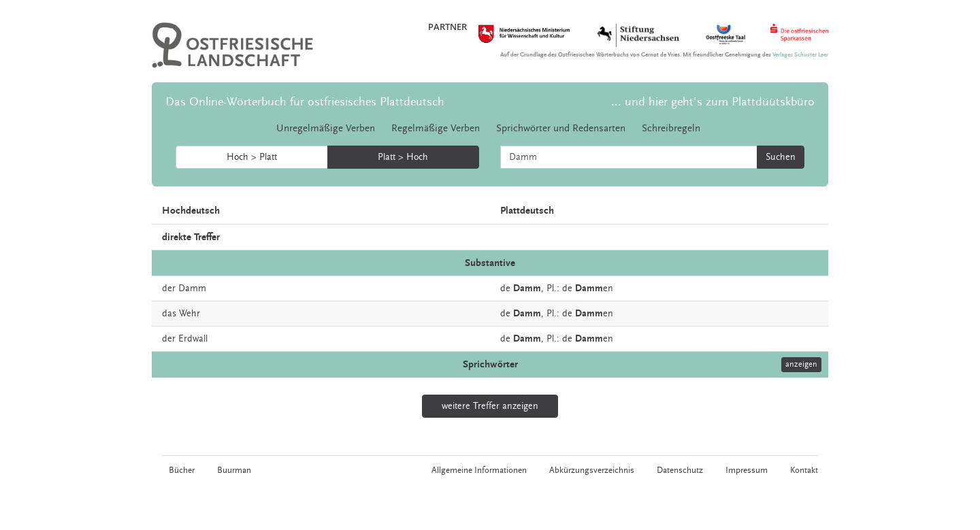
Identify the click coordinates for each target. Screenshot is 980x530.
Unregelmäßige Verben (326, 128)
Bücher (182, 470)
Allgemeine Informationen (479, 470)
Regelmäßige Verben (436, 128)
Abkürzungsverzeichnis (592, 470)
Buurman (234, 470)
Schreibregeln (671, 128)
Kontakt (804, 470)
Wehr (190, 314)
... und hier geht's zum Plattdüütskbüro (713, 102)
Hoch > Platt (252, 157)
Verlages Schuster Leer (800, 55)
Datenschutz (680, 470)
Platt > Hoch (403, 157)
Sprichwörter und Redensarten (561, 128)
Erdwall (193, 339)
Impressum (747, 470)
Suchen (781, 157)
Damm (192, 288)
